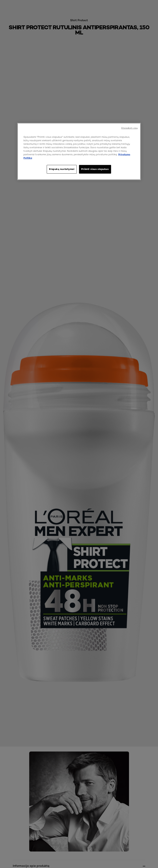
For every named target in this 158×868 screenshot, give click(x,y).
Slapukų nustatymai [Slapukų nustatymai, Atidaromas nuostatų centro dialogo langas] (62, 169)
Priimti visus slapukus (95, 169)
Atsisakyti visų (129, 128)
